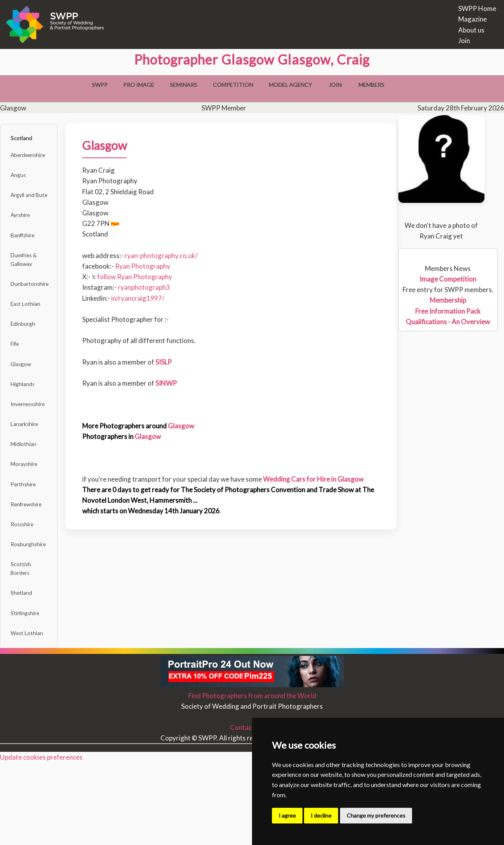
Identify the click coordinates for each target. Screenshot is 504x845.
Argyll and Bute (35, 206)
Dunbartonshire (35, 310)
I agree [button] (287, 815)
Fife (18, 379)
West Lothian (32, 714)
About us (471, 30)
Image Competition (448, 279)
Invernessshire (34, 449)
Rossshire (27, 588)
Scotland (25, 140)
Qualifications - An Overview (448, 322)
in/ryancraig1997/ (149, 298)
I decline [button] (321, 815)
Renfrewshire (32, 564)
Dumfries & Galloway (29, 281)
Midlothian (28, 495)
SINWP (177, 383)
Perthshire (28, 541)
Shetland (25, 668)
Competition (233, 85)
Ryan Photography (154, 266)
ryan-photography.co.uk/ (172, 255)
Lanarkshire (29, 472)
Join (464, 41)
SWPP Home (477, 8)
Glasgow (25, 402)
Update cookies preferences (41, 840)
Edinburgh (27, 356)
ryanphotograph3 (155, 287)
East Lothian (30, 333)
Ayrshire (25, 230)
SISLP (175, 362)
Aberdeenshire (34, 160)
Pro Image (139, 85)
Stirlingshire (30, 691)
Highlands (27, 425)
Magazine (472, 19)
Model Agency (290, 85)
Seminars (184, 85)
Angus (22, 183)
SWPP (100, 85)
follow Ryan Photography (143, 277)
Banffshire (28, 253)
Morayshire (29, 518)
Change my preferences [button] (376, 815)
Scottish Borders (24, 639)
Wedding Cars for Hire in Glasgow (325, 479)
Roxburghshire (34, 611)
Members (371, 85)
